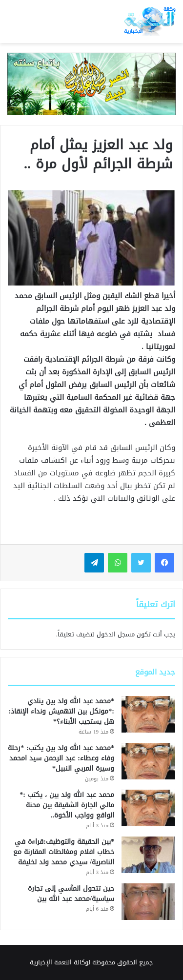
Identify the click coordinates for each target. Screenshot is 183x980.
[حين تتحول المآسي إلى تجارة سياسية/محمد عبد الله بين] (148, 902)
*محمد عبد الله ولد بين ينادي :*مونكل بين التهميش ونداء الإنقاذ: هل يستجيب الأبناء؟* (61, 711)
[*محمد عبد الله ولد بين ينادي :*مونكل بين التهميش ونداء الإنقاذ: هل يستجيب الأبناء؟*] (148, 714)
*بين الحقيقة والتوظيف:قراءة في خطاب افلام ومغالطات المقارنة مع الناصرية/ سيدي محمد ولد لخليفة (64, 852)
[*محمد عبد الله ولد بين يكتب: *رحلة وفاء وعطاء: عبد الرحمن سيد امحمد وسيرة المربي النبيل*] (148, 761)
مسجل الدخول (116, 634)
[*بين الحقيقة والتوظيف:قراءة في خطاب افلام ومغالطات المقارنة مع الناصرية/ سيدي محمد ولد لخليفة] (148, 855)
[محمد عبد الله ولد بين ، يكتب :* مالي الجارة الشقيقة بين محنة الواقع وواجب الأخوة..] (148, 808)
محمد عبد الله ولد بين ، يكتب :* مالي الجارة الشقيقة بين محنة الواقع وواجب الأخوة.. (66, 805)
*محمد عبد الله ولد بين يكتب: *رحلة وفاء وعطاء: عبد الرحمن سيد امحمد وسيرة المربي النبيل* (61, 758)
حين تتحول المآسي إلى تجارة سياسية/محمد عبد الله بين (71, 894)
